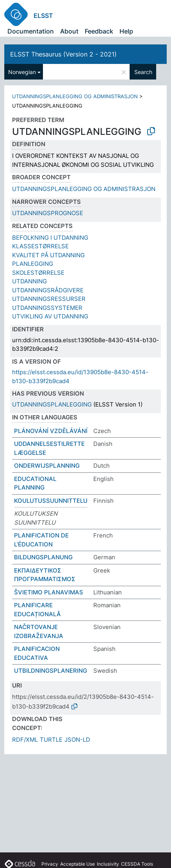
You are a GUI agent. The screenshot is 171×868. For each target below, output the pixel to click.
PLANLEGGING (33, 264)
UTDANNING (29, 281)
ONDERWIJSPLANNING (47, 466)
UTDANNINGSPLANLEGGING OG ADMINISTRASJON (75, 96)
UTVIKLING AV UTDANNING (50, 316)
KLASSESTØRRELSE (40, 246)
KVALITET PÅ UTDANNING (48, 255)
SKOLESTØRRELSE (38, 273)
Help (126, 31)
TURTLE (51, 740)
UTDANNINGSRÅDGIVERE (48, 290)
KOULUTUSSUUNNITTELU (51, 501)
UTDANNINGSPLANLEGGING (52, 404)
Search (143, 72)
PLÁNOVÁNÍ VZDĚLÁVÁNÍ (51, 431)
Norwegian (22, 72)
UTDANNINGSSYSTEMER (47, 308)
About (69, 31)
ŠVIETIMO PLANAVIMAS (49, 592)
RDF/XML (25, 740)
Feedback (99, 31)
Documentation (31, 31)
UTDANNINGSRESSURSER (49, 299)
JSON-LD (77, 740)
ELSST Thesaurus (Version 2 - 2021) (63, 54)
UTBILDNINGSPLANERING (51, 671)
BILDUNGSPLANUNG (43, 557)
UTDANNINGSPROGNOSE (48, 213)
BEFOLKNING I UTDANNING (50, 238)
